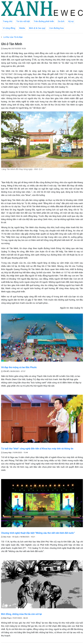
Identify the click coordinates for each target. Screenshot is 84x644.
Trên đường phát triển (44, 21)
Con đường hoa (56, 28)
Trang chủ (8, 21)
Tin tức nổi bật (23, 21)
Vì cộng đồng (9, 28)
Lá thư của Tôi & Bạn (13, 37)
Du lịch (61, 21)
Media (22, 28)
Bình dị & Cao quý (37, 28)
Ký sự (71, 21)
